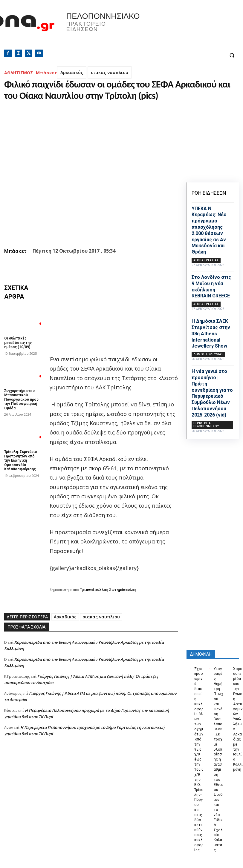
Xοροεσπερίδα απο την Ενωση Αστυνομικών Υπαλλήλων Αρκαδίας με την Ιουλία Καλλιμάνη (238, 719)
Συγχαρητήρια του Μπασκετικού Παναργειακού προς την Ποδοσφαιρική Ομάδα (21, 400)
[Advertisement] (91, 793)
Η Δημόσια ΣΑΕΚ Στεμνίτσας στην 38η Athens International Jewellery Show (211, 334)
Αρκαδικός (72, 72)
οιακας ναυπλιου (110, 72)
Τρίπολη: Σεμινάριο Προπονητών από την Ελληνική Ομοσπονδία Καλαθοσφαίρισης (21, 460)
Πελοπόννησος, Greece (179, 28)
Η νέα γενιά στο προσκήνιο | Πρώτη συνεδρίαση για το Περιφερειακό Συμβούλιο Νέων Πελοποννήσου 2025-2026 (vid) (212, 393)
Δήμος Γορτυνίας (208, 354)
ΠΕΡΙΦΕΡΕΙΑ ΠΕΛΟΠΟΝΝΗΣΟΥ (206, 425)
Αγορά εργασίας (206, 260)
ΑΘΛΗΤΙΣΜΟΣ (19, 73)
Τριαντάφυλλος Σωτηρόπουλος (108, 590)
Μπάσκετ (46, 73)
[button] (232, 55)
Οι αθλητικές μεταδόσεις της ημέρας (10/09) (18, 343)
